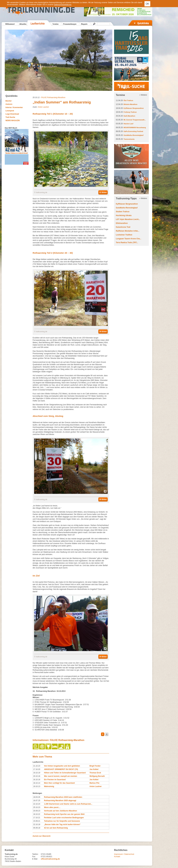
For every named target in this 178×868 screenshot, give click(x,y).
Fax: (34, 857)
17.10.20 (37, 769)
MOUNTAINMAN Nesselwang (135, 128)
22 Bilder (103, 192)
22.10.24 (37, 804)
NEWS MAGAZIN (13, 121)
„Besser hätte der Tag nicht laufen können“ (62, 824)
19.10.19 (37, 773)
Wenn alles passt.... (52, 807)
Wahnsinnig (49, 786)
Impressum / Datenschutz (124, 854)
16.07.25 (37, 801)
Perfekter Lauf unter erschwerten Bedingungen (64, 818)
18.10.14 (37, 783)
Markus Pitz (94, 783)
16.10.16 (37, 780)
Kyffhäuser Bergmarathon (134, 108)
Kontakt (117, 857)
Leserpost (10, 111)
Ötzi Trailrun (128, 100)
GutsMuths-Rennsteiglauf (133, 135)
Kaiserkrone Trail (123, 227)
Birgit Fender (95, 766)
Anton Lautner (43, 107)
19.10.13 (37, 786)
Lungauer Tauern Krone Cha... (129, 239)
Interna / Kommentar (14, 107)
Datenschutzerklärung (63, 5)
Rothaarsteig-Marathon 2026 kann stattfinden (63, 797)
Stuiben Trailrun (123, 212)
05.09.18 (37, 828)
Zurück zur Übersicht (42, 836)
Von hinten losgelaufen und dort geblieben (62, 766)
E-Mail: (35, 859)
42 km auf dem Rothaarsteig (56, 828)
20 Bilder (103, 657)
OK (147, 4)
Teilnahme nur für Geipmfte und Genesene (62, 821)
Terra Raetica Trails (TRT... (127, 243)
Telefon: (35, 854)
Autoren (9, 104)
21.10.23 (37, 766)
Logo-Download (12, 114)
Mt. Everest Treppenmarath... (135, 120)
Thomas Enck (95, 773)
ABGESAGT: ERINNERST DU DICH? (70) (61, 769)
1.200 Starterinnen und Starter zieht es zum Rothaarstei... (68, 804)
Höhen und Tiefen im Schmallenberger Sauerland (65, 773)
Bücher (9, 101)
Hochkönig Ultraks (124, 215)
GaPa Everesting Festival (133, 131)
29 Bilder (103, 499)
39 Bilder (103, 332)
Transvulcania (129, 139)
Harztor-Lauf (128, 124)
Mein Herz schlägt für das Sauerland (59, 783)
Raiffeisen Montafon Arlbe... (128, 231)
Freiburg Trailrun (130, 112)
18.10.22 (37, 814)
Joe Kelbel (94, 769)
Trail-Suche (10, 117)
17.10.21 (37, 818)
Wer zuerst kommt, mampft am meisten (61, 776)
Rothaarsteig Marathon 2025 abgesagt (60, 801)
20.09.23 (37, 811)
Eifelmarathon (122, 223)
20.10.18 (37, 776)
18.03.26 (37, 797)
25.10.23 (37, 807)
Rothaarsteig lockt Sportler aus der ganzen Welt (64, 814)
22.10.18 (37, 824)
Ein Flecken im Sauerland (55, 780)
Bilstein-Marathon (130, 104)
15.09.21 (37, 821)
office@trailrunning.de (50, 859)
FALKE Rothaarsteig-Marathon (53, 97)
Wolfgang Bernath (97, 776)
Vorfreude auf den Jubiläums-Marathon (61, 811)
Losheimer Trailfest (124, 235)
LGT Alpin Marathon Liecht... (128, 219)
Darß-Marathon (129, 116)
